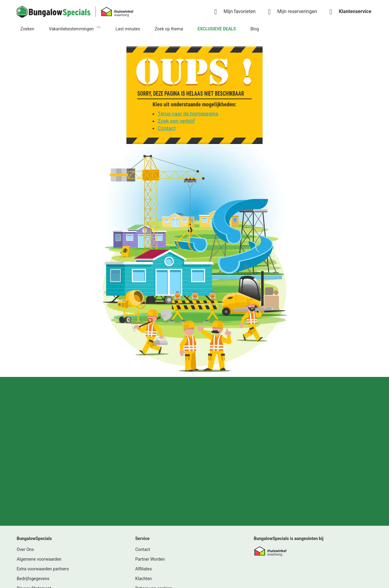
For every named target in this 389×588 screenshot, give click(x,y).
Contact (167, 128)
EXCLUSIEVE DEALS (217, 29)
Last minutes (128, 29)
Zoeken (27, 29)
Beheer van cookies (154, 495)
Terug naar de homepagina (188, 114)
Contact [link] (143, 456)
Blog (255, 29)
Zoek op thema (169, 29)
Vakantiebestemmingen (71, 29)
